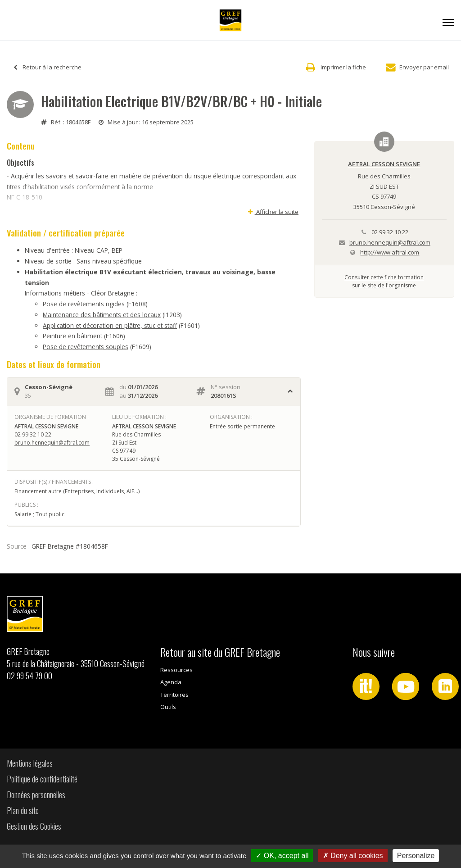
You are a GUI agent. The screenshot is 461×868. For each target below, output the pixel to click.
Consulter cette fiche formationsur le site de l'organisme (384, 281)
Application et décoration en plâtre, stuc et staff (110, 325)
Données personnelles (36, 795)
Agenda (171, 682)
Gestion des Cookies (34, 826)
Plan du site (23, 810)
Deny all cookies (353, 856)
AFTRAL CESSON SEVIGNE (384, 164)
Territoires (174, 695)
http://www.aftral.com (390, 252)
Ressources (176, 670)
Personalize (416, 856)
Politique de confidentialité (42, 779)
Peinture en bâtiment (72, 336)
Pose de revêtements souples (86, 347)
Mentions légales (30, 763)
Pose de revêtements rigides (84, 304)
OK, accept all (282, 856)
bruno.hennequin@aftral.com (52, 443)
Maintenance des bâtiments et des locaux (102, 315)
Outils (168, 707)
